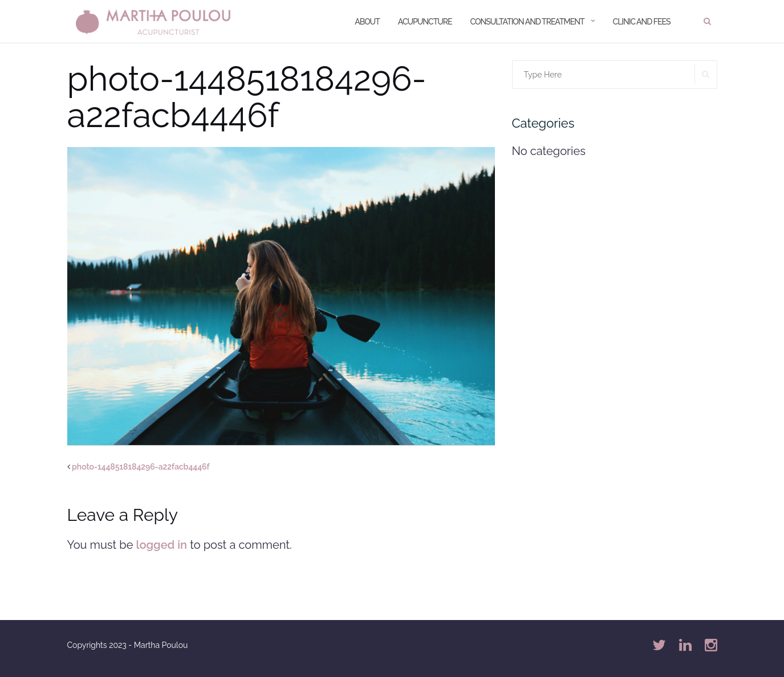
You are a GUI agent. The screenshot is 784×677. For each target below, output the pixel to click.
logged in (161, 545)
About (367, 22)
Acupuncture (425, 22)
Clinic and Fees (642, 22)
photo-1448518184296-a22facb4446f (141, 467)
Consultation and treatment (527, 22)
